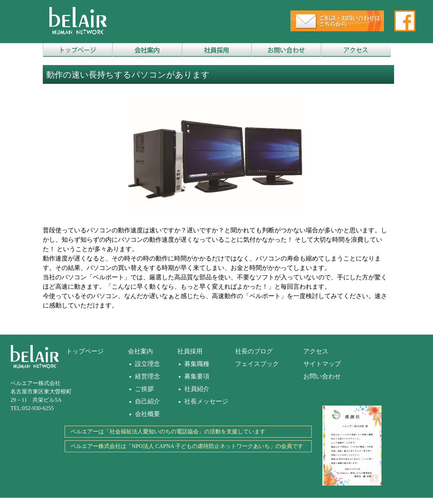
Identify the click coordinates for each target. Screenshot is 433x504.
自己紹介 (147, 401)
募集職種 (197, 364)
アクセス (316, 351)
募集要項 (197, 376)
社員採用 (190, 351)
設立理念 (147, 364)
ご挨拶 (144, 389)
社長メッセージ (206, 401)
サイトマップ (322, 364)
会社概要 (147, 414)
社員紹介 (197, 389)
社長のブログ (254, 351)
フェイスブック (257, 364)
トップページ (85, 351)
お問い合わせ (322, 376)
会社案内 (141, 351)
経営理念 (147, 376)
